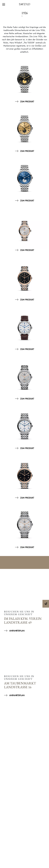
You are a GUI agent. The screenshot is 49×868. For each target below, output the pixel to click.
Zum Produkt (27, 102)
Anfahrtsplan (17, 631)
